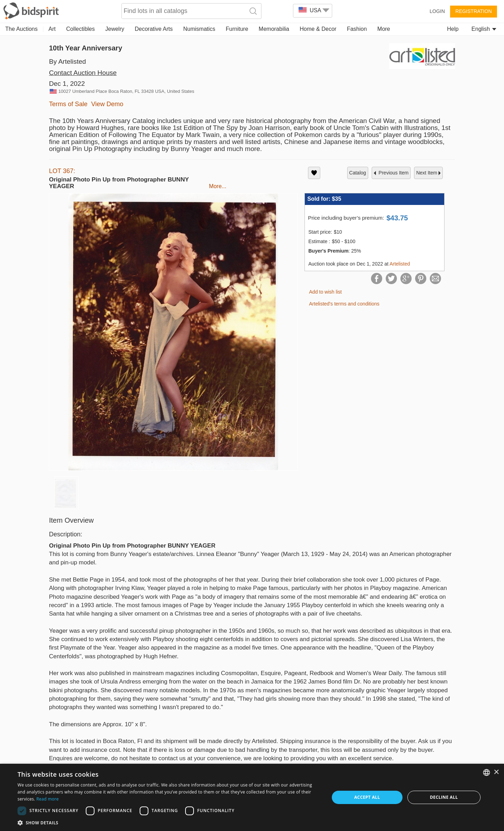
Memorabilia (274, 29)
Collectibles (80, 29)
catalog (358, 173)
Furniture (237, 29)
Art (52, 29)
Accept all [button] (367, 797)
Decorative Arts (154, 29)
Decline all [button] (444, 797)
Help (453, 29)
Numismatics (199, 29)
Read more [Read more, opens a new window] (48, 799)
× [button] (496, 772)
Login (437, 11)
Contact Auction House (83, 73)
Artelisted (400, 264)
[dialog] (252, 797)
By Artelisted (68, 61)
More (384, 29)
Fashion (357, 29)
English (484, 29)
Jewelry (115, 29)
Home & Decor (318, 29)
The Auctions (22, 29)
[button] (169, 822)
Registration (474, 11)
